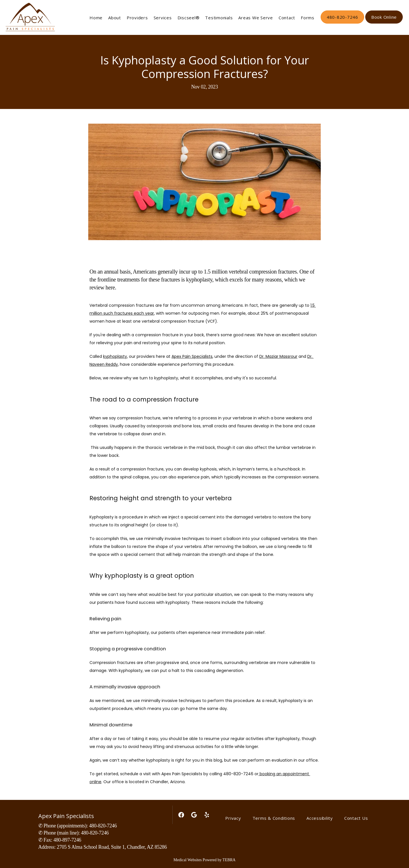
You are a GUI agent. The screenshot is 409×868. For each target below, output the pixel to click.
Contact (287, 18)
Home (96, 18)
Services (163, 18)
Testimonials (219, 18)
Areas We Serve (256, 18)
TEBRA (229, 860)
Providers (137, 18)
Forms (308, 18)
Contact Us (356, 818)
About (115, 18)
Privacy (233, 818)
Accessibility (320, 818)
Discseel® (189, 18)
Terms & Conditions (274, 818)
